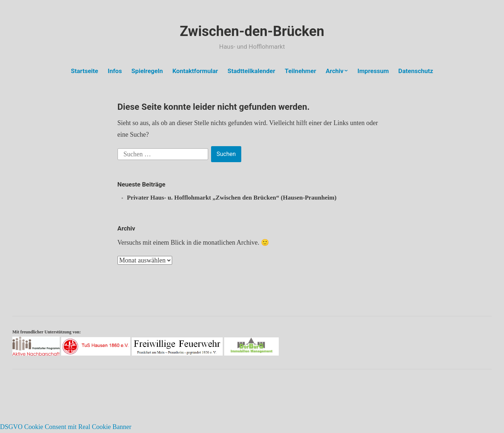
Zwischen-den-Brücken (252, 31)
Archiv (335, 71)
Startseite (85, 71)
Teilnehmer (300, 71)
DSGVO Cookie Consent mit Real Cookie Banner (66, 427)
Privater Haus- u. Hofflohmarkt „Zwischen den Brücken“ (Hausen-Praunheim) (232, 198)
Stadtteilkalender (251, 71)
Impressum (373, 71)
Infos (115, 71)
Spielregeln (147, 71)
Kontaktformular (195, 71)
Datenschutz (416, 71)
